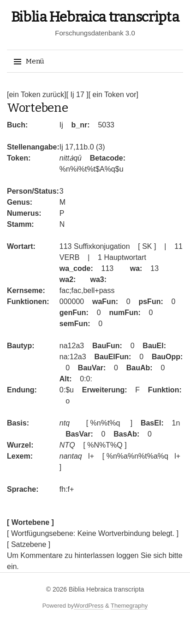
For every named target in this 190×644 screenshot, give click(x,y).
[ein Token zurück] (37, 95)
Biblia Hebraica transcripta (95, 17)
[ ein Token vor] (113, 95)
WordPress (89, 606)
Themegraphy (129, 606)
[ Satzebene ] (29, 544)
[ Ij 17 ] (77, 95)
